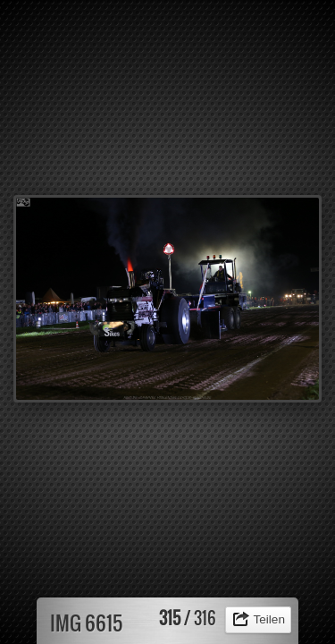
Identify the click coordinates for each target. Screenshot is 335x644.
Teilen (269, 619)
